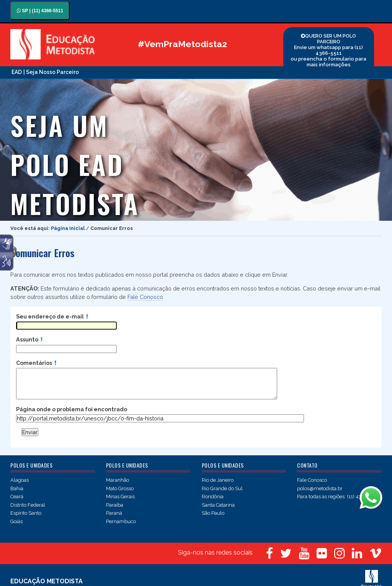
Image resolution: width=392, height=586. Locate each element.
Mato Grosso (120, 488)
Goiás (16, 521)
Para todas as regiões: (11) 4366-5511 (339, 497)
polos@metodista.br (320, 488)
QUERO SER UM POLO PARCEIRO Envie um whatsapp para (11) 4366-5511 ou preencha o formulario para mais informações (328, 50)
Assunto (29, 339)
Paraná (114, 513)
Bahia (17, 488)
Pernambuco (121, 521)
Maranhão (118, 480)
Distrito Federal (28, 505)
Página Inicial (68, 228)
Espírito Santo (26, 513)
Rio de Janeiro (218, 480)
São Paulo (213, 513)
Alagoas (20, 480)
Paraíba (115, 505)
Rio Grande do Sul (222, 488)
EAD (17, 72)
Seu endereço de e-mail (52, 316)
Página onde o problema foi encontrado (72, 409)
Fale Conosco (145, 297)
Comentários (36, 363)
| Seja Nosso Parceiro (51, 72)
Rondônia (213, 497)
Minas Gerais (120, 497)
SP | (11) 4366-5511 (40, 11)
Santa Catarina (218, 505)
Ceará (17, 497)
